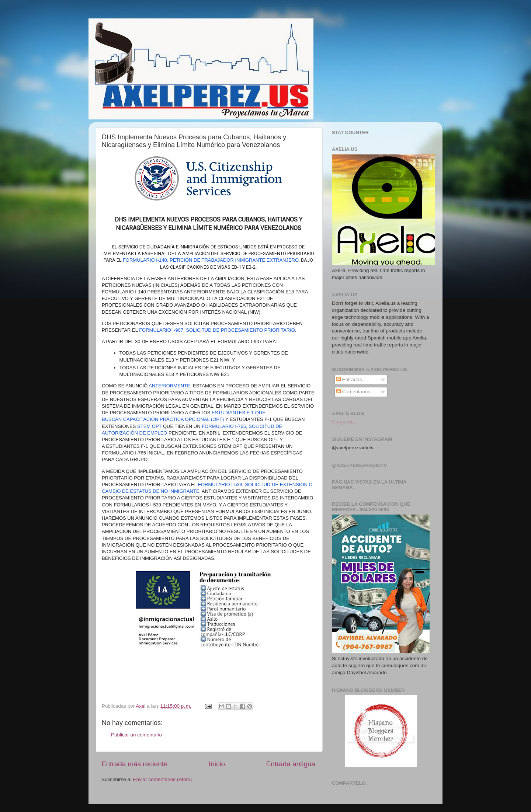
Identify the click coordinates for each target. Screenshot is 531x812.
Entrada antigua (291, 764)
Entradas (349, 379)
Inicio (217, 764)
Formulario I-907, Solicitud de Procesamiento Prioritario (217, 330)
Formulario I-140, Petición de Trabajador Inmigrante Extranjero (211, 260)
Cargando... (345, 422)
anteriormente (169, 386)
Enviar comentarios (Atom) (163, 779)
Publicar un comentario (136, 735)
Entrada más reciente (135, 764)
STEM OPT (149, 426)
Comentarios (353, 392)
